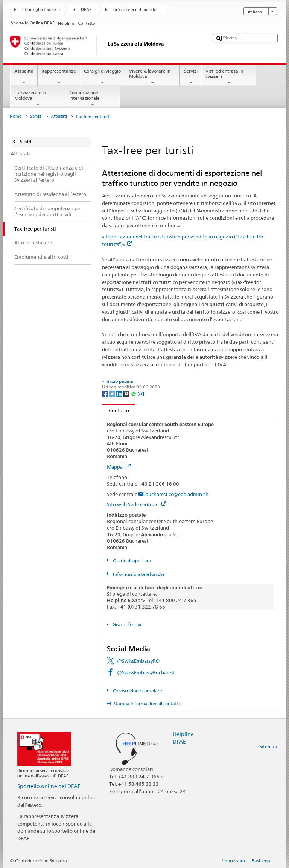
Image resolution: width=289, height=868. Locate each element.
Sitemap (268, 746)
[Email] (141, 393)
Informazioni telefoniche (138, 574)
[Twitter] (113, 393)
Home (16, 116)
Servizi (191, 77)
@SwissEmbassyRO (138, 661)
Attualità (24, 77)
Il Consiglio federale (41, 10)
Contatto (116, 410)
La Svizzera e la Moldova (38, 99)
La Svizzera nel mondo (135, 10)
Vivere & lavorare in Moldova (152, 77)
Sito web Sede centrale (137, 504)
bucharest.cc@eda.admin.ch (177, 494)
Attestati (59, 116)
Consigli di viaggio (103, 77)
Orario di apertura (132, 561)
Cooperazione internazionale (93, 99)
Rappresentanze (59, 77)
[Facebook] (106, 393)
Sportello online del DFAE (49, 786)
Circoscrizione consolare (137, 691)
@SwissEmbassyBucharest (146, 672)
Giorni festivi (127, 624)
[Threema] (127, 393)
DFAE (86, 10)
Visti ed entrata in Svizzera (229, 77)
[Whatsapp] (134, 393)
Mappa (119, 467)
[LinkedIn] (120, 393)
